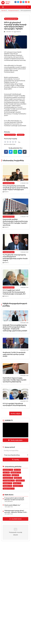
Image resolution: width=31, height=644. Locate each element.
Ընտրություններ (9, 480)
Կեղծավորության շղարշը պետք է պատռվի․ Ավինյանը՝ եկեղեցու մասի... (16, 511)
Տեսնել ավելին (15, 413)
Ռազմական (21, 135)
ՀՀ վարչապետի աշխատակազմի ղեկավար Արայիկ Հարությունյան (14, 499)
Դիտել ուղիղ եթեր (15, 440)
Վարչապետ (18, 486)
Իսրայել (7, 475)
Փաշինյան (20, 480)
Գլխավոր (4, 10)
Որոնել (15, 460)
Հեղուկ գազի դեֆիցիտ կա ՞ (13, 505)
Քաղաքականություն (13, 10)
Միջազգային (16, 472)
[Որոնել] (28, 7)
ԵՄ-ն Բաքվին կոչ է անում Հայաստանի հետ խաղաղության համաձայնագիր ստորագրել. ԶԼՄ (14, 292)
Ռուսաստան (8, 478)
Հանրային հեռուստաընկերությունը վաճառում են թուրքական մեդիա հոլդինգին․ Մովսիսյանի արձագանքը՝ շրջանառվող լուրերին (15, 328)
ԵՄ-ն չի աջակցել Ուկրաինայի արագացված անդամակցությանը (14, 404)
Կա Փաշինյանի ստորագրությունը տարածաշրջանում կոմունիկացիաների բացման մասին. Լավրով (15, 257)
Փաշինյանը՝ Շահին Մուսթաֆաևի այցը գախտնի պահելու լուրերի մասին (14, 354)
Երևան (15, 475)
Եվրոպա (17, 483)
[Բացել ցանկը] (3, 7)
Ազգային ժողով (9, 489)
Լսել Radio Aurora (15, 519)
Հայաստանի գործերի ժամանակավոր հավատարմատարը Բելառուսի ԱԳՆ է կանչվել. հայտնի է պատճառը (15, 222)
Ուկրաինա (7, 486)
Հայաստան (8, 470)
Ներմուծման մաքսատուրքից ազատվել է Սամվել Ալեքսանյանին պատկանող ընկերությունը (15, 380)
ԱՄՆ (17, 470)
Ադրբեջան (7, 483)
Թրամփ (18, 478)
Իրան (6, 472)
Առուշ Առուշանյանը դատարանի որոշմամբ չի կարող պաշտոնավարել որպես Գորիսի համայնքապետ (15, 188)
